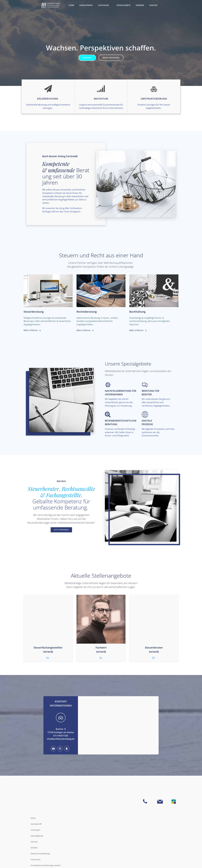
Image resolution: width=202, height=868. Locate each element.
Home (71, 5)
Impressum (36, 859)
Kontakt (155, 5)
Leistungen (105, 5)
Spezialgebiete (124, 5)
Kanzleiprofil (86, 5)
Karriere (140, 5)
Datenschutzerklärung (40, 854)
